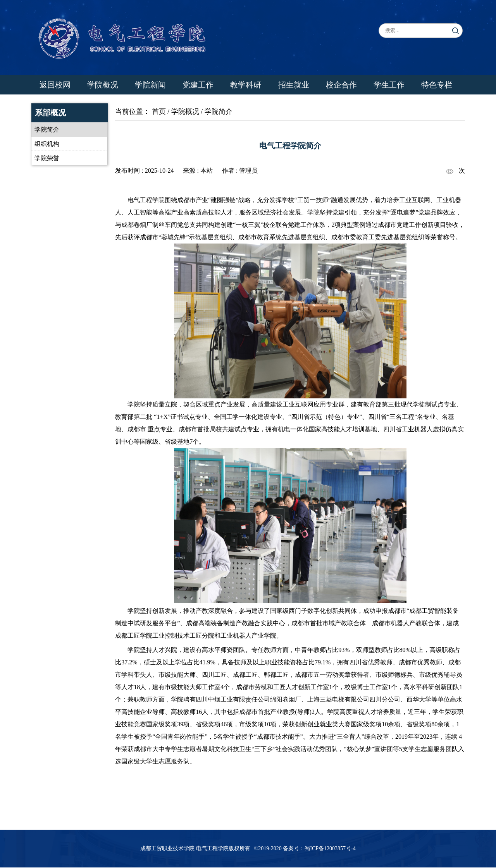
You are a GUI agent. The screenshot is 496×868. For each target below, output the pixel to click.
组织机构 (47, 144)
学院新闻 (150, 85)
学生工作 (389, 85)
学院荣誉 (47, 158)
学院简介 (47, 130)
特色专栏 (437, 85)
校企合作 (341, 85)
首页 (159, 112)
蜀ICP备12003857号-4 (330, 848)
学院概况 (103, 85)
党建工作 (198, 85)
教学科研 (246, 85)
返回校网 (55, 85)
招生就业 (294, 85)
